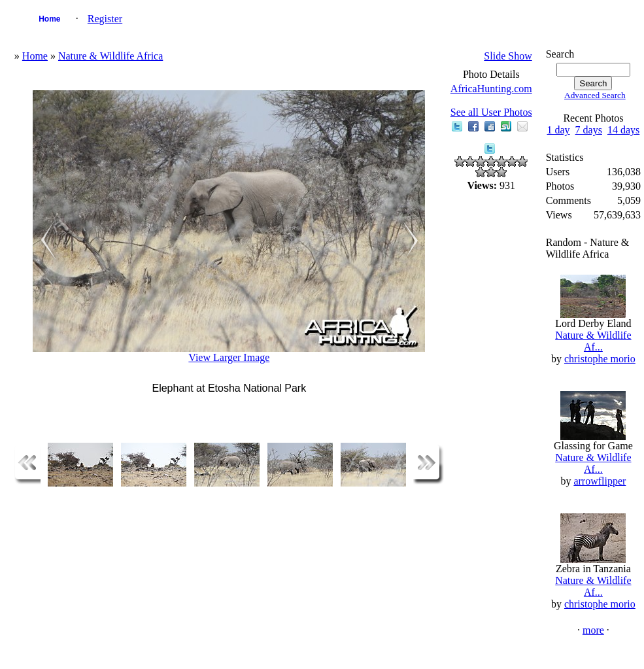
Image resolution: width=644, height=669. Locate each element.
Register (105, 19)
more (593, 630)
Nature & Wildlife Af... (593, 341)
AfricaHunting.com (491, 89)
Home (49, 19)
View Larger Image (229, 357)
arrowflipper (600, 481)
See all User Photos (491, 112)
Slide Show (508, 56)
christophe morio (600, 359)
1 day (558, 130)
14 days (623, 130)
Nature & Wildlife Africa (110, 56)
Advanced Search (595, 95)
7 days (589, 130)
